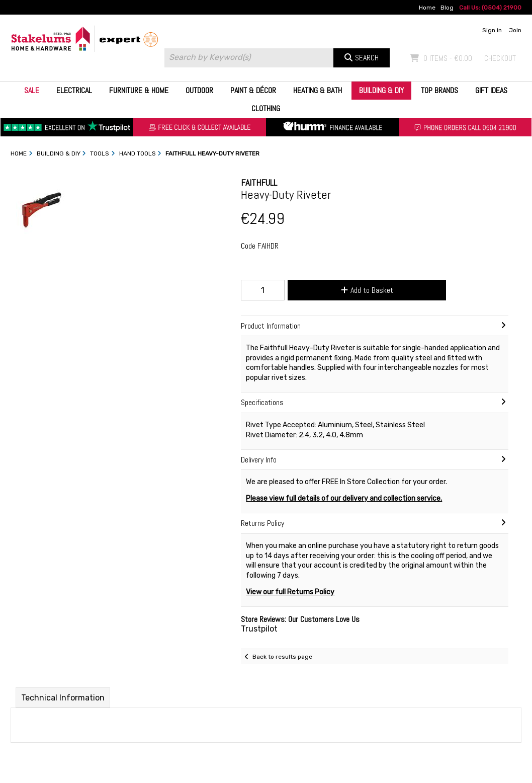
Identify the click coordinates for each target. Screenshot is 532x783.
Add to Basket (367, 290)
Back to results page (282, 657)
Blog (447, 8)
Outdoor (199, 90)
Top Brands (439, 90)
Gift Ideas (491, 90)
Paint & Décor (253, 90)
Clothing (266, 108)
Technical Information (63, 698)
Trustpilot (259, 629)
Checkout (500, 58)
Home (427, 8)
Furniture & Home (139, 90)
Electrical (74, 90)
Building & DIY (381, 90)
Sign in (492, 30)
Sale (32, 90)
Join (515, 30)
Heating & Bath (318, 90)
